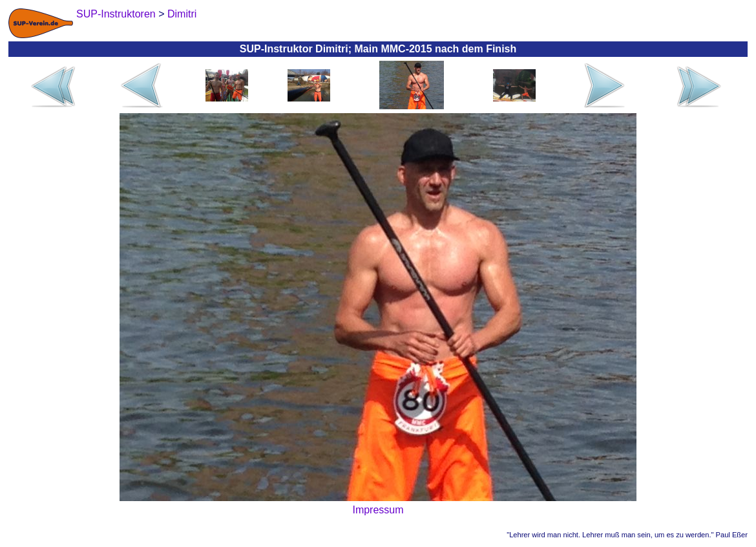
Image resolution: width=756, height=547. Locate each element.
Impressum (378, 510)
